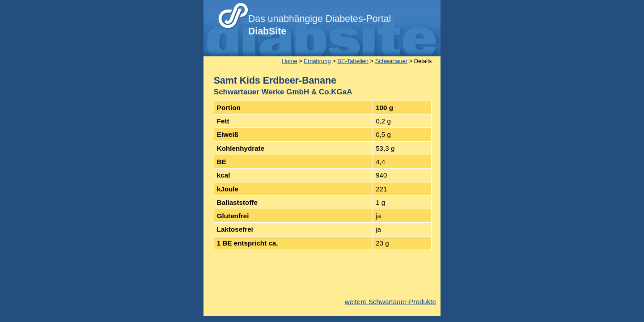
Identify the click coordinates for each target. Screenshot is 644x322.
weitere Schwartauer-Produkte (390, 302)
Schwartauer (391, 61)
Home (289, 61)
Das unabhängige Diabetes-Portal (320, 25)
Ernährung (317, 61)
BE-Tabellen (353, 61)
